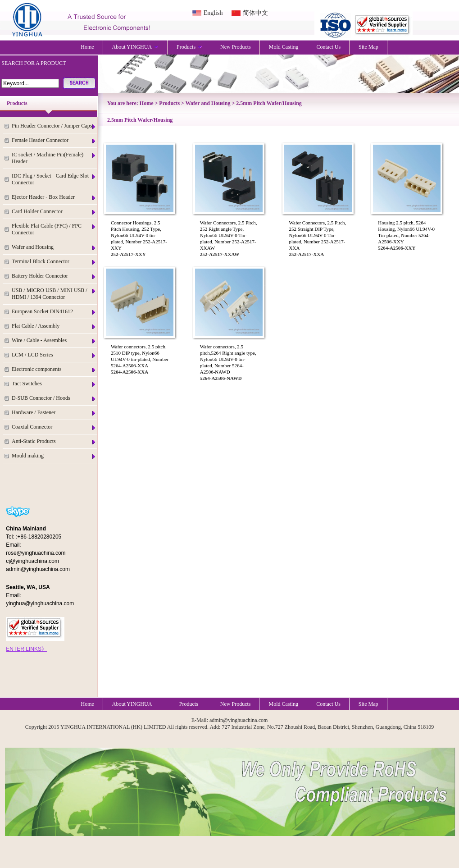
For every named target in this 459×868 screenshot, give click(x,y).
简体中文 (255, 13)
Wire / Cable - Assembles (54, 340)
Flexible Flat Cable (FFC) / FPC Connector (54, 229)
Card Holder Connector (54, 212)
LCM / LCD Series (54, 355)
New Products (236, 47)
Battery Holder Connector (54, 276)
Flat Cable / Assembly (54, 326)
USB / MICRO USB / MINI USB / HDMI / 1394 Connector (54, 294)
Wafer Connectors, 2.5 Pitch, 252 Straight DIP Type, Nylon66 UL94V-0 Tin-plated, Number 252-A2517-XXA (318, 235)
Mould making (54, 456)
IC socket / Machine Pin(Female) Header (54, 158)
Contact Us (328, 47)
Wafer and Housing (54, 247)
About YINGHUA (136, 47)
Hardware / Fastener (54, 413)
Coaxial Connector (54, 427)
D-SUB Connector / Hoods (54, 398)
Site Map (368, 47)
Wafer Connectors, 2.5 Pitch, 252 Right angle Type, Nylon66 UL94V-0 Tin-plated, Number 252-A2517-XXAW (229, 235)
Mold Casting (284, 47)
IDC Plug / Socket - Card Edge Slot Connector (54, 179)
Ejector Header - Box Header (54, 197)
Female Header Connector (54, 140)
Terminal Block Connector (54, 262)
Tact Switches (54, 384)
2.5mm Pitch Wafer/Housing (269, 103)
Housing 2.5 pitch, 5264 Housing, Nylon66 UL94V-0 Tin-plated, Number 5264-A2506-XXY (406, 232)
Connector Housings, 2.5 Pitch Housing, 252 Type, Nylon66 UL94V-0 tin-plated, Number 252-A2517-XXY (139, 235)
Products (189, 47)
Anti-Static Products (54, 441)
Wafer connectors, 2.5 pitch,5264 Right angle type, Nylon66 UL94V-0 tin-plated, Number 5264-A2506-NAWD (228, 359)
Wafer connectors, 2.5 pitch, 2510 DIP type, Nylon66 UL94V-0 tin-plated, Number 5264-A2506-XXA (140, 356)
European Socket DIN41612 (54, 312)
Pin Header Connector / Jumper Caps (54, 126)
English (213, 13)
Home (87, 47)
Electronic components (54, 369)
